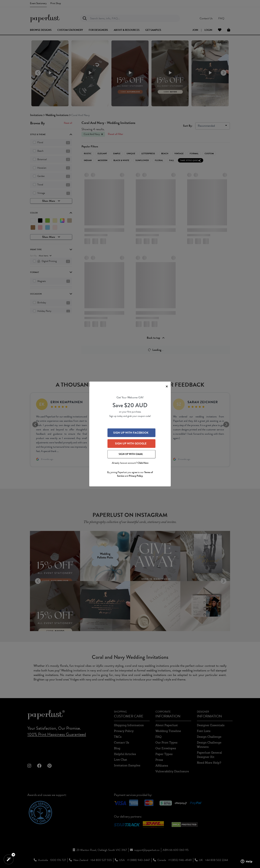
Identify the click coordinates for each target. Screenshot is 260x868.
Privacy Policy (136, 476)
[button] (9, 859)
